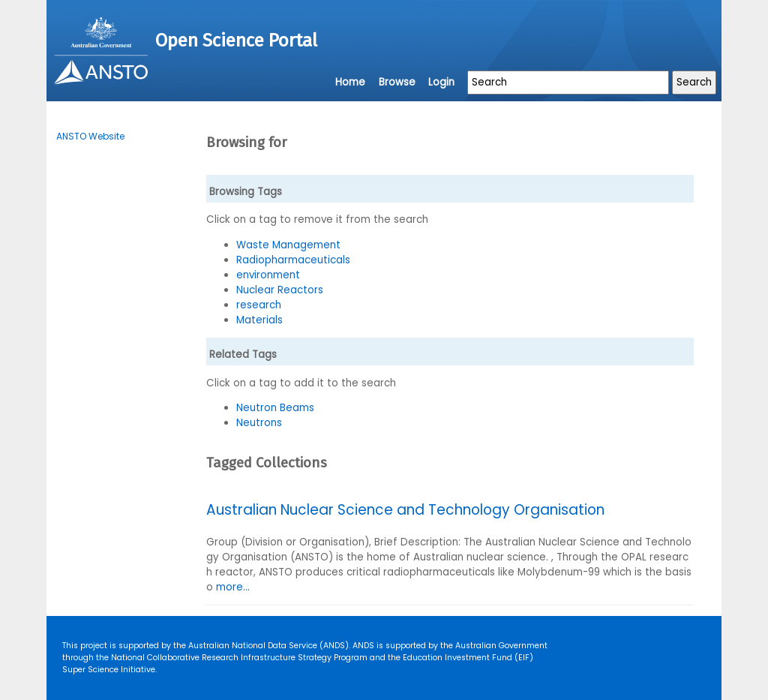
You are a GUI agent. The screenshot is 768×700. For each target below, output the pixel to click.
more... (233, 587)
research (259, 305)
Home (350, 82)
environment (268, 275)
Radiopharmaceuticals (293, 260)
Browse (397, 82)
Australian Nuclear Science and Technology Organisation (405, 510)
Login (441, 82)
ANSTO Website (90, 136)
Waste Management (288, 245)
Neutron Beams (275, 408)
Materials (259, 320)
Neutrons (259, 423)
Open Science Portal (236, 41)
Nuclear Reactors (280, 290)
